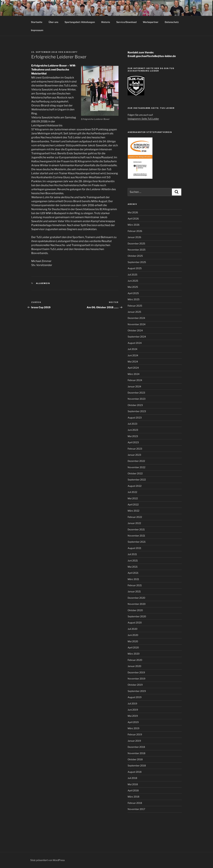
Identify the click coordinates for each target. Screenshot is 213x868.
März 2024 (134, 374)
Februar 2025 (135, 306)
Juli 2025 (132, 275)
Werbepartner (151, 22)
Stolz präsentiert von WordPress (48, 860)
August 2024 (135, 343)
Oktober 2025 (135, 256)
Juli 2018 (132, 778)
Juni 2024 (133, 355)
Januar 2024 (134, 386)
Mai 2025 (133, 287)
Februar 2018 (135, 803)
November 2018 (136, 753)
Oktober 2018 (135, 759)
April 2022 (133, 504)
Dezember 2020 (136, 598)
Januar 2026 (134, 237)
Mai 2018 (133, 784)
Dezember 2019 (136, 672)
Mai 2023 (133, 436)
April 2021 (133, 573)
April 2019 (133, 722)
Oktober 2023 (135, 405)
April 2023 (133, 442)
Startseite (37, 22)
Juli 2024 (132, 349)
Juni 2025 (133, 281)
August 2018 (135, 772)
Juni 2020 (133, 635)
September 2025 (137, 262)
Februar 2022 (135, 517)
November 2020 (137, 604)
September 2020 (137, 616)
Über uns (53, 22)
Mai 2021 (133, 567)
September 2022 (137, 480)
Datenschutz (172, 22)
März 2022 (133, 511)
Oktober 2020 (135, 610)
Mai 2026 (133, 212)
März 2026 (134, 225)
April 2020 (133, 647)
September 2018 (137, 766)
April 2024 (133, 368)
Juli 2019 (132, 703)
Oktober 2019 (135, 685)
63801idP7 (71, 52)
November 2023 (137, 399)
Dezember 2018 (136, 747)
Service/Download (126, 22)
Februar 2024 (135, 380)
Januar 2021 (134, 591)
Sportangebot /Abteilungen (80, 22)
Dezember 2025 (136, 243)
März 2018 (133, 797)
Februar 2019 (135, 734)
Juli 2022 (132, 492)
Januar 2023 (134, 455)
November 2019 (136, 679)
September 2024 (137, 337)
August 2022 (135, 486)
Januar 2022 (134, 523)
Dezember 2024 (136, 318)
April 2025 (133, 293)
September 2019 (137, 691)
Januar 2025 (134, 312)
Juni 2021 (133, 561)
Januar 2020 (134, 666)
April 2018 (133, 790)
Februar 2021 (135, 585)
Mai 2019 (133, 716)
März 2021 (133, 579)
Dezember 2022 (136, 461)
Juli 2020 (133, 629)
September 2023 (137, 411)
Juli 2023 (132, 424)
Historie (106, 22)
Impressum (37, 30)
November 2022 (136, 467)
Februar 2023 (135, 449)
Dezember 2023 (136, 393)
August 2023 (135, 418)
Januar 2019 (134, 741)
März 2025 (134, 299)
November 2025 (137, 250)
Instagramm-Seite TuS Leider (143, 119)
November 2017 (136, 809)
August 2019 (135, 697)
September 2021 (137, 542)
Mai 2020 (133, 641)
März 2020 (134, 654)
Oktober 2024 (135, 330)
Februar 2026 (135, 231)
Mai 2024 (133, 362)
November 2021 (136, 536)
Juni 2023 (133, 430)
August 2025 (135, 268)
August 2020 (135, 623)
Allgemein (43, 283)
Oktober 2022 (135, 473)
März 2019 (133, 728)
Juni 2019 (133, 710)
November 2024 (137, 324)
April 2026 (133, 219)
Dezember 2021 (136, 529)
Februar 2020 (135, 660)
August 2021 (134, 548)
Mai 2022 (133, 498)
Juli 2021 (132, 554)
